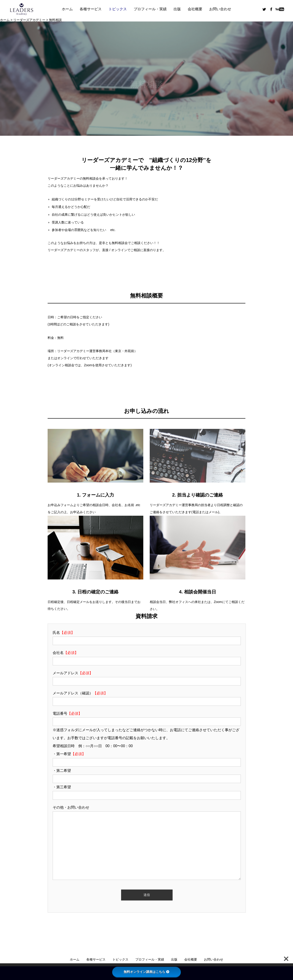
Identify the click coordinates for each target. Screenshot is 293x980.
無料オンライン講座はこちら (146, 972)
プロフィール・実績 (150, 9)
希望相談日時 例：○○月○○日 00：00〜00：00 (93, 746)
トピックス (118, 9)
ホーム (67, 9)
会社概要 (195, 9)
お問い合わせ (220, 9)
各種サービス (91, 9)
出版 (177, 9)
